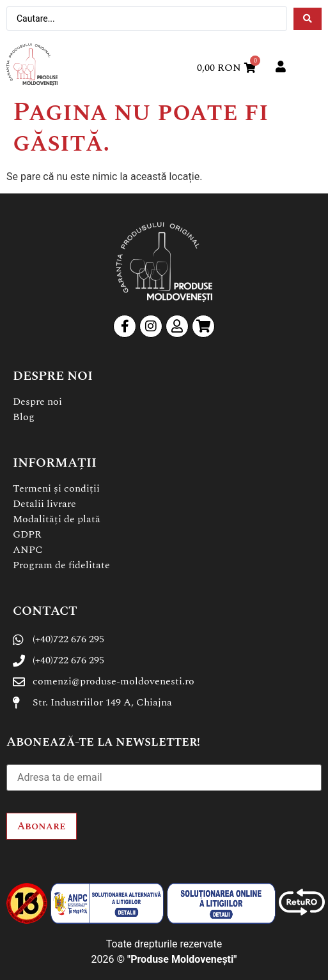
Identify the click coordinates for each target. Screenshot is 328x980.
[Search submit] (308, 19)
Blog (24, 417)
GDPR (27, 534)
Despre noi (37, 402)
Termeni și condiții (56, 488)
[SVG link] (32, 65)
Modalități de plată (57, 519)
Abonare (42, 826)
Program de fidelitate (61, 565)
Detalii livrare (44, 504)
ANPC (28, 550)
